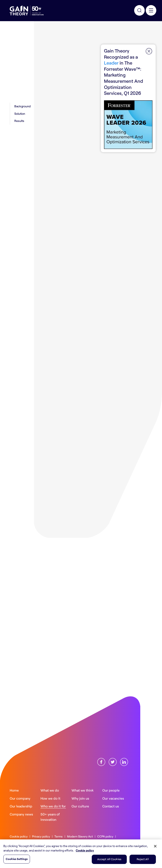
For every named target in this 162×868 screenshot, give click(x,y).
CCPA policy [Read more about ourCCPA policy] (105, 836)
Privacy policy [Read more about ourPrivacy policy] (41, 836)
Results (19, 121)
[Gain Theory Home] (27, 11)
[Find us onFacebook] (101, 761)
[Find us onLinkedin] (124, 761)
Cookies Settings (17, 859)
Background (22, 106)
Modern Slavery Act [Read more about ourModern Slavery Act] (80, 836)
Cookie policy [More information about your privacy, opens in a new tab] (85, 850)
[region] (81, 854)
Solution (20, 114)
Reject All (143, 859)
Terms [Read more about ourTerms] (59, 836)
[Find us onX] (113, 761)
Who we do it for (59, 37)
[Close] (155, 846)
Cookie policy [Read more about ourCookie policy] (19, 836)
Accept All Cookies (109, 859)
